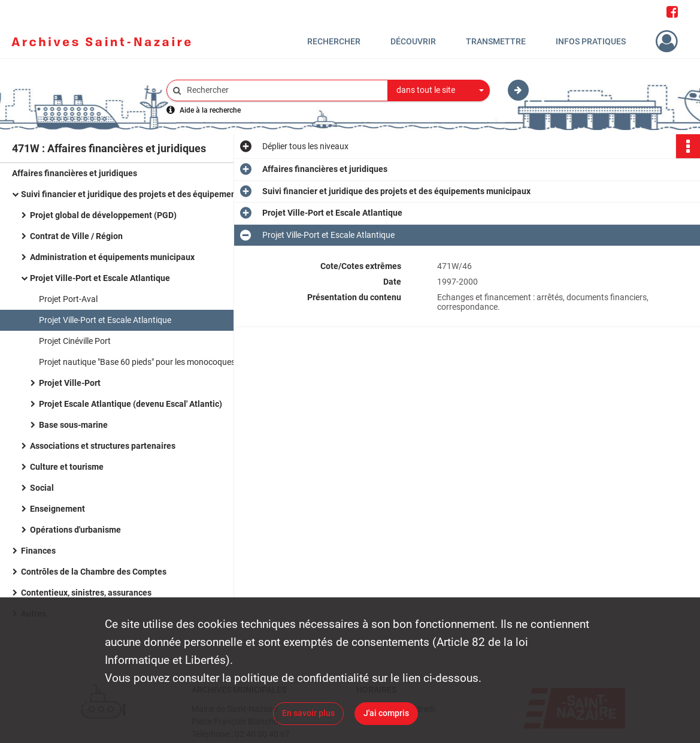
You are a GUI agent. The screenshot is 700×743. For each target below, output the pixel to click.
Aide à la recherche (210, 110)
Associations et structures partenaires (103, 446)
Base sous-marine (73, 425)
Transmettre (496, 41)
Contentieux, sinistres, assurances (86, 593)
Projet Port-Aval (68, 299)
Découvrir (413, 41)
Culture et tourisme (67, 467)
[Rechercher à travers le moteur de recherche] (283, 90)
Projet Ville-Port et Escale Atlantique (100, 278)
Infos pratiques (591, 41)
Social (42, 488)
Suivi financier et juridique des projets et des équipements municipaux (141, 194)
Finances (38, 551)
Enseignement (57, 509)
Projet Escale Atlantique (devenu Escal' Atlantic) (131, 404)
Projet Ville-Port (70, 383)
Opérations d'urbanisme (75, 530)
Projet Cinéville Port (75, 341)
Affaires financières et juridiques (75, 173)
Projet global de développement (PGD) (103, 215)
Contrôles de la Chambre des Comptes (94, 572)
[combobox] (439, 90)
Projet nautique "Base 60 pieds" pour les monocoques (137, 362)
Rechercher (334, 41)
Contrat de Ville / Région (76, 236)
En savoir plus (308, 713)
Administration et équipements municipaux (112, 257)
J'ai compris (386, 713)
